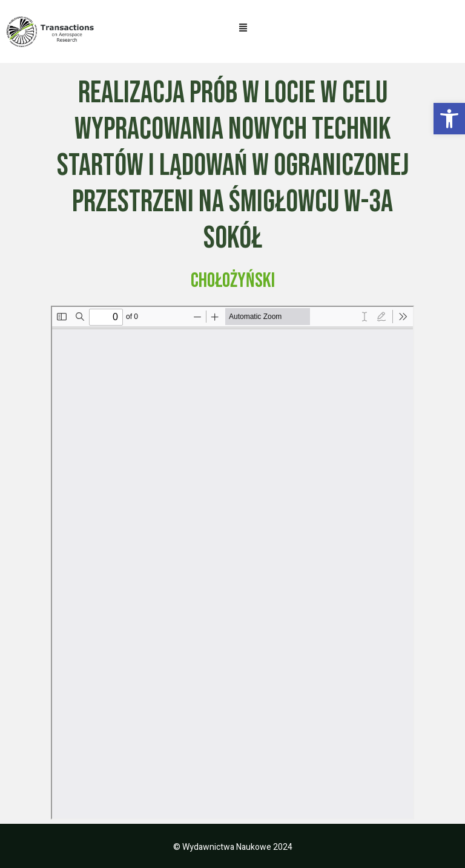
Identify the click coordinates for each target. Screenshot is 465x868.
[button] (449, 119)
